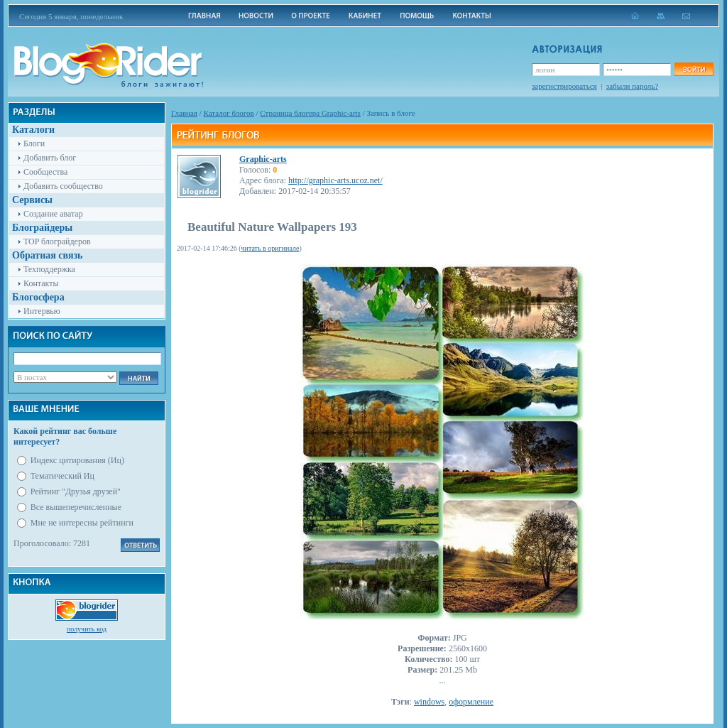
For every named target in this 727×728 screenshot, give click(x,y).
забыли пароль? (632, 86)
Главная (184, 113)
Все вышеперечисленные (76, 507)
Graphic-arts (263, 159)
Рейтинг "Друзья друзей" (76, 491)
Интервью (42, 311)
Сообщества (45, 172)
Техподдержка (49, 269)
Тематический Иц (62, 476)
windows (429, 702)
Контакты (41, 283)
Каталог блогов (229, 113)
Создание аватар (53, 214)
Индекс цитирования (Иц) (77, 460)
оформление (471, 702)
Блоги (34, 143)
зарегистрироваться (564, 86)
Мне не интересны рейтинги (82, 523)
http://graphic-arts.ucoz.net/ (335, 180)
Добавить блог (50, 158)
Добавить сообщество (63, 186)
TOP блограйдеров (57, 241)
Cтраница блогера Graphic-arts (310, 113)
